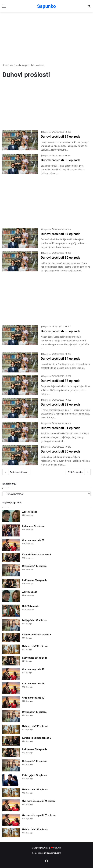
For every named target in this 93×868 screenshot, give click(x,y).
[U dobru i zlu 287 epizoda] (11, 793)
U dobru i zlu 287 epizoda (35, 790)
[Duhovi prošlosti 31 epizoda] (20, 432)
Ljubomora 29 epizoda (33, 526)
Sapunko (47, 132)
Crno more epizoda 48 (33, 684)
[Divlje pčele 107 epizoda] (11, 716)
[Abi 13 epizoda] (11, 516)
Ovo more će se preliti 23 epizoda (39, 815)
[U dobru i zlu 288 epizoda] (11, 729)
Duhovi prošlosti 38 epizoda (61, 160)
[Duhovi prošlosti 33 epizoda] (20, 385)
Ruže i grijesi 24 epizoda (34, 775)
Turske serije (21, 65)
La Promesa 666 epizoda (35, 580)
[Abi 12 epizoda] (11, 596)
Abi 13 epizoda (30, 512)
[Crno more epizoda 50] (11, 545)
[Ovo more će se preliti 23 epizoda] (11, 820)
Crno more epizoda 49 (33, 669)
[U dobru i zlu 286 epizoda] (11, 833)
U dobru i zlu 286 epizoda (35, 829)
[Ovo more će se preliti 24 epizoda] (11, 805)
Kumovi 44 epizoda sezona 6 (37, 738)
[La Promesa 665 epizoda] (11, 661)
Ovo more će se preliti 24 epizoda (39, 801)
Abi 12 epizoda (30, 592)
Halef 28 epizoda (31, 606)
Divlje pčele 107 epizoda (34, 712)
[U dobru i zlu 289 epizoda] (11, 649)
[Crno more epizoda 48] (11, 688)
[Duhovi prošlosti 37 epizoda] (20, 238)
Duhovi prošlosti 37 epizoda (61, 234)
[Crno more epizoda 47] (11, 702)
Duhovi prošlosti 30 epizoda (61, 451)
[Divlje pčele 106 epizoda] (11, 765)
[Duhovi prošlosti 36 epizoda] (20, 261)
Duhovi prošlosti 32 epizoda (61, 404)
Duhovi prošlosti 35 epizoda (61, 331)
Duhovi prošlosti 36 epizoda (61, 258)
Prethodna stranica (16, 472)
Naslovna (8, 65)
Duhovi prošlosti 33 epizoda (61, 381)
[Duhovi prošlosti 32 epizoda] (20, 408)
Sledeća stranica (78, 472)
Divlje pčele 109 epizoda (34, 566)
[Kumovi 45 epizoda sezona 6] (11, 638)
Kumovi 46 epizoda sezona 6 (37, 555)
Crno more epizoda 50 (33, 540)
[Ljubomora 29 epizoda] (11, 530)
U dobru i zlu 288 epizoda (35, 726)
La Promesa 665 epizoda (35, 658)
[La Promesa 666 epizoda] (11, 583)
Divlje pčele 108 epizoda (34, 620)
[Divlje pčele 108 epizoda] (11, 625)
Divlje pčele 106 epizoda (34, 761)
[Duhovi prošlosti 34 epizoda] (20, 362)
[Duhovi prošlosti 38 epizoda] (20, 164)
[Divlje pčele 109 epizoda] (11, 570)
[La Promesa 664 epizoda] (11, 753)
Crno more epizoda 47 (33, 698)
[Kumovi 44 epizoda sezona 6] (11, 741)
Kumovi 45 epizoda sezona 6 (37, 635)
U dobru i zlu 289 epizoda (35, 646)
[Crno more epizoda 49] (11, 674)
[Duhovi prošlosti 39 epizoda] (20, 140)
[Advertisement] (46, 38)
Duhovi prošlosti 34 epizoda (61, 359)
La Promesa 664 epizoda (35, 749)
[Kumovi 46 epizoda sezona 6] (11, 558)
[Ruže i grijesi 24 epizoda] (11, 780)
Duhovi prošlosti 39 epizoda (61, 137)
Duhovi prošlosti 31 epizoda (61, 428)
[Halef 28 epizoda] (11, 611)
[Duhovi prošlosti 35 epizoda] (20, 335)
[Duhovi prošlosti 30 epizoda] (20, 455)
